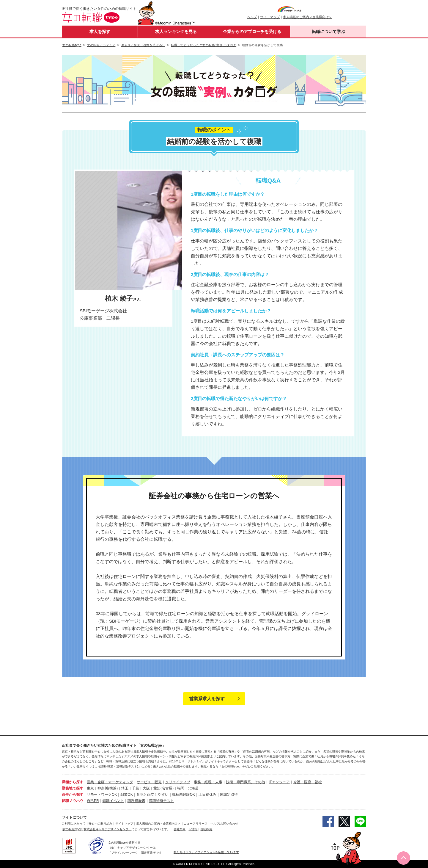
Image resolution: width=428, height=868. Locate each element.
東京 (90, 788)
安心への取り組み (100, 824)
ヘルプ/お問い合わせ (224, 824)
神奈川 (103, 788)
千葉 (136, 788)
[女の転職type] (71, 829)
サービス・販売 (149, 782)
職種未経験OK (184, 795)
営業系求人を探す (207, 699)
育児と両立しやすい (152, 795)
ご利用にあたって (74, 824)
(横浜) (113, 788)
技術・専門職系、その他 (246, 782)
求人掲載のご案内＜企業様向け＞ (307, 17)
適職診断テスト (161, 801)
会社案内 (180, 829)
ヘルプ (252, 17)
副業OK (126, 795)
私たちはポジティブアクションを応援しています (206, 852)
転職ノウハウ (73, 801)
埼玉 (125, 788)
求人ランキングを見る (176, 32)
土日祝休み (207, 795)
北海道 (193, 788)
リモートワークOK (102, 795)
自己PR (93, 801)
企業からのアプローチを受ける (252, 32)
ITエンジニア (279, 782)
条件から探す (73, 795)
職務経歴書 (136, 801)
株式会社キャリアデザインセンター (108, 829)
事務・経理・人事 (208, 782)
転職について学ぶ (328, 32)
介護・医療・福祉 (308, 782)
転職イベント (113, 801)
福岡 (181, 788)
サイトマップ (270, 17)
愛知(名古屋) (163, 788)
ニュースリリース (196, 824)
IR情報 (193, 829)
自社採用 (206, 829)
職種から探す (73, 782)
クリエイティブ (178, 782)
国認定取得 (229, 795)
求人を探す (100, 32)
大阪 (146, 788)
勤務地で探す (73, 788)
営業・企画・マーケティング (110, 782)
